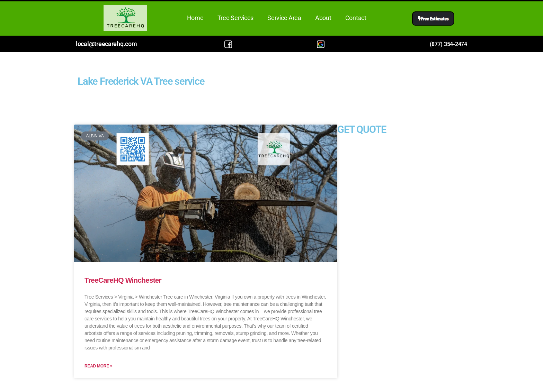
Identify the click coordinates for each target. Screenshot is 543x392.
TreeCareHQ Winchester (123, 280)
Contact (356, 18)
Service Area (284, 18)
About (323, 18)
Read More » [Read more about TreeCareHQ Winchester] (98, 366)
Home (195, 18)
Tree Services (236, 18)
